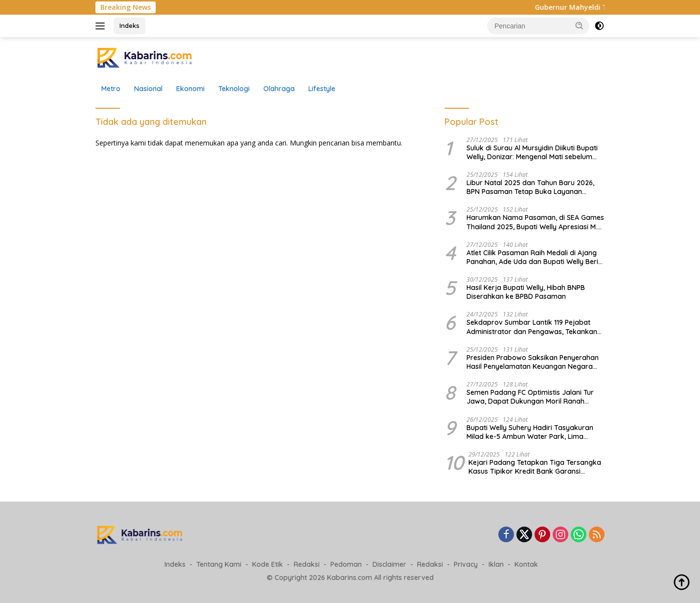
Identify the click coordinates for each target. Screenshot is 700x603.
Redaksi (307, 564)
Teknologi (234, 89)
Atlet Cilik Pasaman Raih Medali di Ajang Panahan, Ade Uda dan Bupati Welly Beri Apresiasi (532, 257)
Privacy (466, 564)
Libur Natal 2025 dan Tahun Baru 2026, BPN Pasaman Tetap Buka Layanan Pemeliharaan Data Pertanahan (530, 187)
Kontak (526, 564)
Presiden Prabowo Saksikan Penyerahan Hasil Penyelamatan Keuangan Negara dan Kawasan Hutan (533, 362)
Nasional (148, 89)
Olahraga (279, 89)
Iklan (496, 564)
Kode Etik (268, 564)
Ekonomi (190, 89)
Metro (111, 89)
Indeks (129, 25)
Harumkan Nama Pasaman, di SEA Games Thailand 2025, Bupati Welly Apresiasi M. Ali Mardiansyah (535, 222)
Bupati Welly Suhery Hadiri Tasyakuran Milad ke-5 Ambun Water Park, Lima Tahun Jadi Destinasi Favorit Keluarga (530, 432)
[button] (580, 25)
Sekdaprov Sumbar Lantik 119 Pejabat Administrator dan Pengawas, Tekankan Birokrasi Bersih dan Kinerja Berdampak (533, 327)
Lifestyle (322, 89)
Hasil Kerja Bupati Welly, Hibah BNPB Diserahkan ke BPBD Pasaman (526, 292)
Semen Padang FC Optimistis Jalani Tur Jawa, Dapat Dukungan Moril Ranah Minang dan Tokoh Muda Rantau (530, 397)
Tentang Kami (219, 564)
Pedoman (346, 564)
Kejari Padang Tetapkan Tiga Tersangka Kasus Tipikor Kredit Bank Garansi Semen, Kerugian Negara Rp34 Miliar (535, 467)
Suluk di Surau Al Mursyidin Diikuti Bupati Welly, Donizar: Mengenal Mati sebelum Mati (532, 152)
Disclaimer (389, 564)
